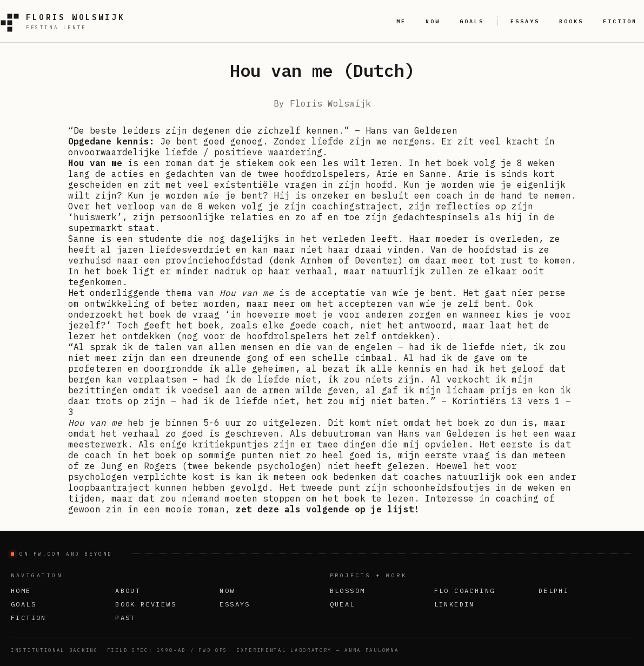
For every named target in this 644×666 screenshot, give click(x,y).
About (128, 591)
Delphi (554, 591)
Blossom (348, 591)
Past (125, 618)
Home (21, 591)
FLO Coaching (465, 591)
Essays (235, 604)
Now (227, 591)
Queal (343, 604)
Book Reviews (146, 604)
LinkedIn (454, 604)
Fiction (29, 618)
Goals (24, 604)
